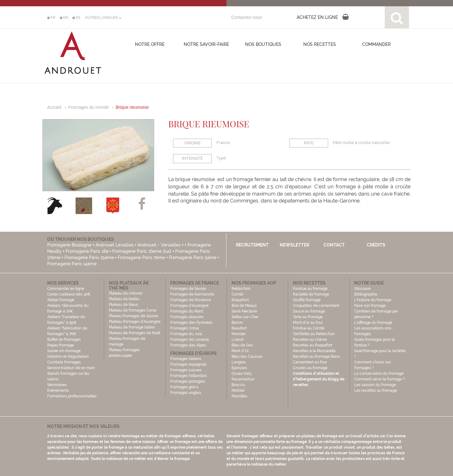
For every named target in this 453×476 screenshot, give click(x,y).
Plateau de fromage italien (132, 327)
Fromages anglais (186, 393)
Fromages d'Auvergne (189, 306)
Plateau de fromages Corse (133, 310)
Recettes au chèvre (310, 340)
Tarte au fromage (308, 317)
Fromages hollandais (189, 376)
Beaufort (239, 328)
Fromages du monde (89, 107)
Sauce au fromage (309, 311)
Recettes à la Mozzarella (314, 351)
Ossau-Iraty (242, 374)
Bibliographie (366, 294)
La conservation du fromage (379, 374)
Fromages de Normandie (192, 294)
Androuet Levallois (115, 245)
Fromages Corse (185, 328)
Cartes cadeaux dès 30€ (69, 294)
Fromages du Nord (187, 311)
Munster (239, 334)
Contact (334, 245)
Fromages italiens (186, 359)
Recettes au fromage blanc (317, 357)
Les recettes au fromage (376, 390)
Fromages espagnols (188, 364)
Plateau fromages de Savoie (133, 316)
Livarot (238, 340)
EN (64, 18)
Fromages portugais (188, 381)
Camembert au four (310, 362)
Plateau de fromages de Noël (134, 333)
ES (76, 18)
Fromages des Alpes (188, 345)
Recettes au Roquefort (313, 345)
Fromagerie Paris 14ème (72, 264)
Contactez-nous (247, 17)
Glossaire (363, 289)
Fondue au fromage (310, 289)
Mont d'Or (240, 351)
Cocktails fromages (64, 362)
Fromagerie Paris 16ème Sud (142, 251)
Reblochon (241, 289)
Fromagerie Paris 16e (87, 251)
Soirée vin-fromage (64, 351)
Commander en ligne (66, 289)
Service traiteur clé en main (71, 368)
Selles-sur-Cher (245, 317)
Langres (239, 362)
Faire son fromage (370, 306)
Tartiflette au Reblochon (314, 334)
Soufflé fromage (307, 300)
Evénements (58, 390)
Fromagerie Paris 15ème (89, 257)
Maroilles (239, 396)
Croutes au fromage (310, 368)
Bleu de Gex (242, 345)
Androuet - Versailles (159, 245)
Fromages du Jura (186, 334)
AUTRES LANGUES (103, 18)
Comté (237, 294)
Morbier (238, 390)
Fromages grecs (184, 387)
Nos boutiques (263, 44)
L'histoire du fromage (373, 300)
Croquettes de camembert (316, 306)
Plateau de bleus (123, 305)
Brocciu (238, 385)
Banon (237, 323)
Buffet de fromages (64, 340)
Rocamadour (243, 379)
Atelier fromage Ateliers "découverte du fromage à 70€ (68, 306)
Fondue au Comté (309, 328)
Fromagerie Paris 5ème (193, 257)
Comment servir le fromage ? (379, 379)
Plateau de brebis (124, 299)
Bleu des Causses (247, 357)
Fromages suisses (186, 370)
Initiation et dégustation (68, 357)
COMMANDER (376, 44)
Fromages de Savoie (188, 289)
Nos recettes (320, 44)
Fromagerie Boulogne (69, 245)
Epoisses (239, 368)
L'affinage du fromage (373, 323)
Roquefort (240, 300)
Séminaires (57, 385)
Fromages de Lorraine (190, 340)
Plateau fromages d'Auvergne (135, 322)
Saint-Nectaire (244, 311)
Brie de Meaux (244, 306)
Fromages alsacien (187, 317)
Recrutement (252, 245)
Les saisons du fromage (375, 385)
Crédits (376, 245)
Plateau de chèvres (126, 293)
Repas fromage (61, 345)
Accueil (54, 107)
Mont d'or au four (308, 323)
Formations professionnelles (72, 396)
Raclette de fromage (311, 294)
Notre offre (150, 44)
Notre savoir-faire (206, 44)
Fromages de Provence (190, 300)
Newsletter (294, 245)
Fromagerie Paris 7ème (141, 257)
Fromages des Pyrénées (191, 323)
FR (51, 18)
